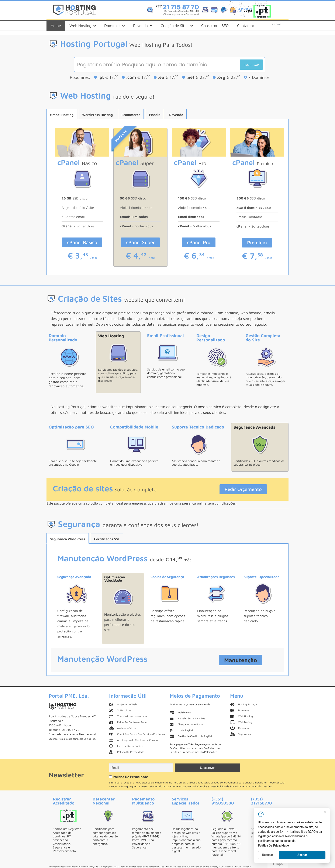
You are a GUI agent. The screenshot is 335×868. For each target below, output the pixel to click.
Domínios (114, 26)
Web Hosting (83, 26)
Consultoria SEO (215, 26)
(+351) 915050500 (223, 801)
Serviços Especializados (186, 801)
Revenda (143, 26)
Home (56, 26)
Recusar (268, 855)
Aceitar (302, 855)
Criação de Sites (177, 26)
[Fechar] (325, 812)
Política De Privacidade (130, 777)
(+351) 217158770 (261, 801)
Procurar (251, 65)
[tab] (62, 114)
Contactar (246, 26)
